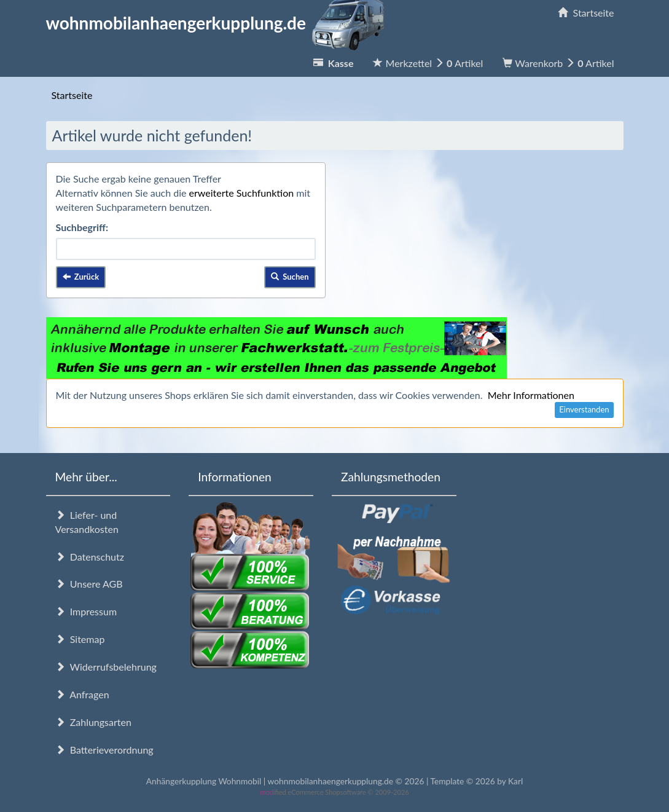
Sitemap (80, 639)
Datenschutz (90, 557)
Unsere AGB (89, 584)
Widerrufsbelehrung (106, 667)
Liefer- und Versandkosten (87, 522)
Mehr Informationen (531, 395)
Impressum (86, 611)
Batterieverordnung (104, 750)
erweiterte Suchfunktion (242, 193)
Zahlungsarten (93, 722)
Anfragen (82, 694)
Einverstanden (584, 409)
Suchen (290, 277)
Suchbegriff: (82, 227)
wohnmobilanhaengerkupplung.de (219, 23)
